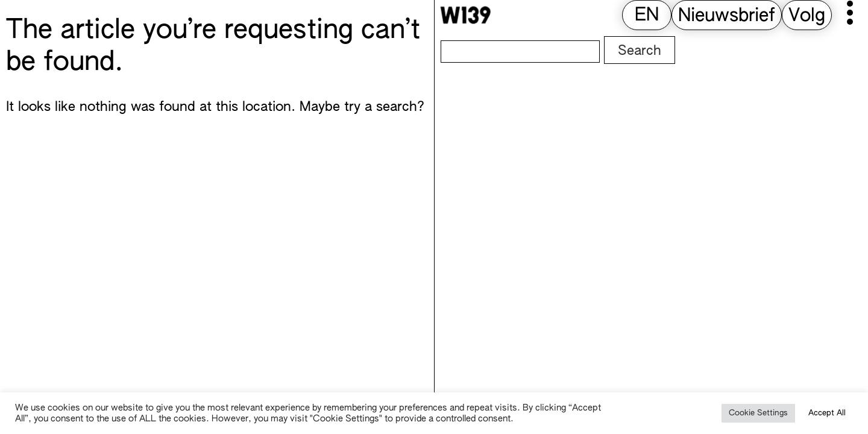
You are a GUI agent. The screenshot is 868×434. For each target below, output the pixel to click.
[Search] (520, 52)
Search (640, 51)
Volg (807, 16)
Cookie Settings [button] (758, 413)
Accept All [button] (827, 413)
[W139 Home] (465, 15)
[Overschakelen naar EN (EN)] (647, 16)
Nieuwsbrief (727, 16)
